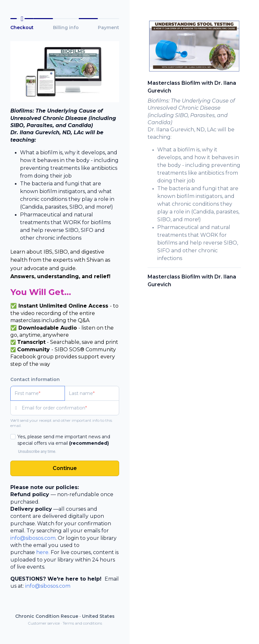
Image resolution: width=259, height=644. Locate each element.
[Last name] (92, 393)
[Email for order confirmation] (70, 408)
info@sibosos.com (33, 538)
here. (43, 552)
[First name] (38, 393)
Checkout (22, 27)
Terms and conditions (82, 623)
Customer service (44, 623)
